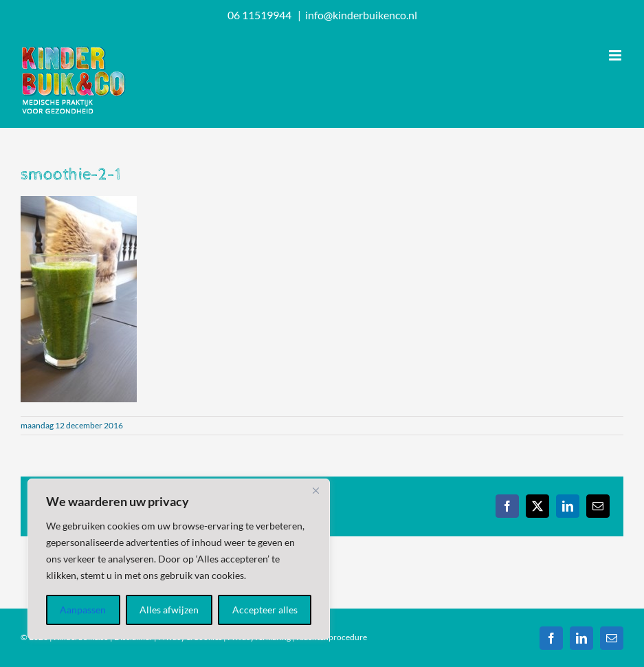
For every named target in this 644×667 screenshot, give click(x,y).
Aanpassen (83, 610)
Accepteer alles (265, 610)
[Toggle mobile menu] (616, 55)
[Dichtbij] (315, 490)
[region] (179, 559)
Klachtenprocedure (332, 637)
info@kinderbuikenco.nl (361, 15)
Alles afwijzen (169, 610)
